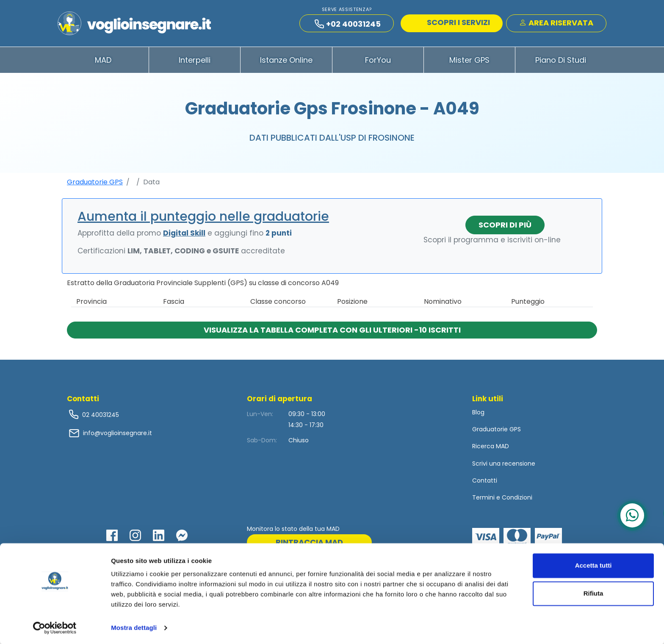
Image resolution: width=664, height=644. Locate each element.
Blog (478, 415)
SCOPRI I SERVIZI (453, 24)
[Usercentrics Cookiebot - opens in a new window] (55, 627)
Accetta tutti (593, 565)
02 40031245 (100, 418)
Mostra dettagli (134, 627)
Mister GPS (469, 63)
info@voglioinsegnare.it (118, 436)
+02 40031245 (348, 25)
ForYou (378, 63)
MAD (103, 63)
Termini (483, 500)
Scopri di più (505, 228)
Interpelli (195, 63)
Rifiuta (593, 593)
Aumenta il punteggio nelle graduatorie (203, 219)
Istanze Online (286, 63)
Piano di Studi (561, 63)
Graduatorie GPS (95, 185)
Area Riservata (556, 24)
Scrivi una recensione (504, 466)
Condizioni (517, 500)
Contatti (485, 483)
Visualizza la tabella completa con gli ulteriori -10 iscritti (332, 333)
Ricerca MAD (491, 450)
